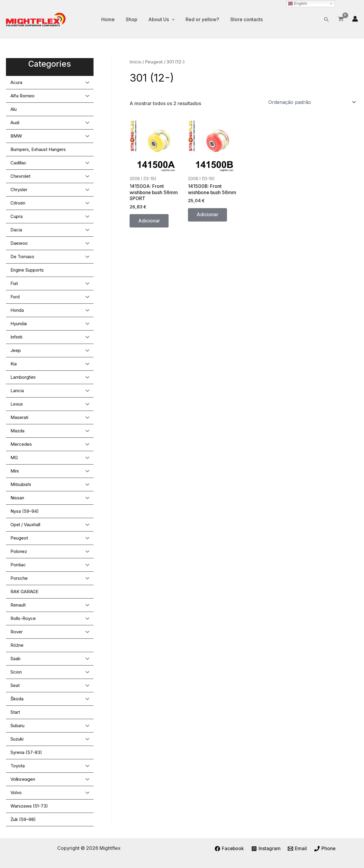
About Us (162, 19)
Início (135, 62)
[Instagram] (266, 849)
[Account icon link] (355, 19)
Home (111, 19)
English (297, 4)
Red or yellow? (201, 19)
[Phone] (325, 849)
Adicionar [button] (149, 222)
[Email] (298, 849)
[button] (326, 20)
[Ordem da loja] (312, 102)
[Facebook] (229, 849)
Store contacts (244, 19)
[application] (172, 19)
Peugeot (154, 62)
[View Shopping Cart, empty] (341, 19)
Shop (133, 19)
